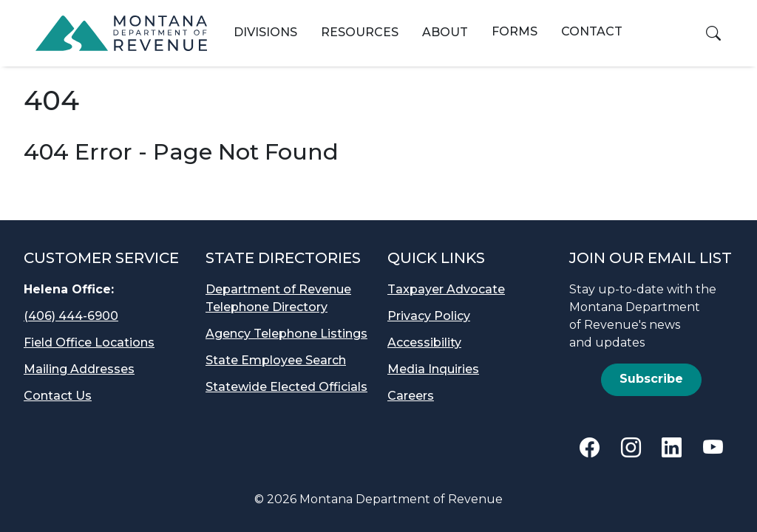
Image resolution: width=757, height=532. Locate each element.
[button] (713, 33)
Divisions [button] (265, 32)
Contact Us (58, 396)
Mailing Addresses (79, 369)
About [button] (445, 32)
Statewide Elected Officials (286, 387)
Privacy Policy (429, 316)
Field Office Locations (89, 342)
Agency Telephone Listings (286, 334)
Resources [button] (360, 32)
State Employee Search (276, 360)
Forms (515, 31)
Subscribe (651, 379)
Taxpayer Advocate (446, 289)
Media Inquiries (433, 369)
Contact (592, 31)
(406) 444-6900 (71, 316)
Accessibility (424, 342)
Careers (411, 396)
